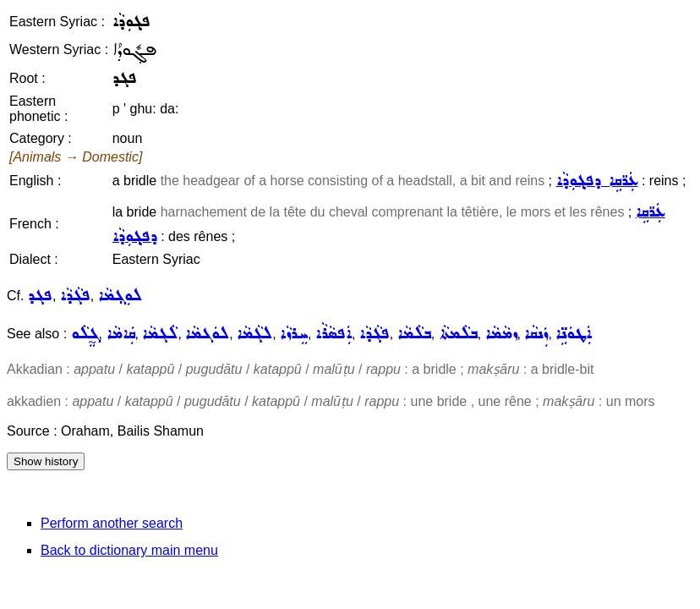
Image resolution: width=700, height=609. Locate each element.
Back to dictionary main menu (129, 550)
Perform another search (112, 523)
